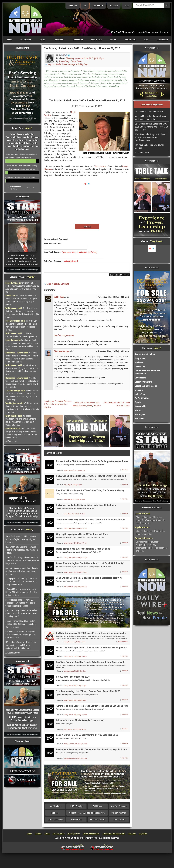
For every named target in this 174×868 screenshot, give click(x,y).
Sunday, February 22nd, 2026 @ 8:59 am (75, 588)
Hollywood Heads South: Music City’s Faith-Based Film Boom (86, 506)
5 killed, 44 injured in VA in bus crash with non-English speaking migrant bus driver (21, 539)
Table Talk (73, 6)
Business (59, 40)
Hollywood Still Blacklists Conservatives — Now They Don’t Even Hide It (91, 477)
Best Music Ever (93, 404)
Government (25, 40)
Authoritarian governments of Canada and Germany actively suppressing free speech (22, 571)
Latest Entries (119, 821)
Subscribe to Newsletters (114, 835)
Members (114, 6)
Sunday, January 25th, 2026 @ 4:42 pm (75, 673)
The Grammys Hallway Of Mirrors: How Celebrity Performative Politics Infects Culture (91, 522)
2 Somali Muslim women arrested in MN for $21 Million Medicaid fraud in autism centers (21, 592)
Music (90, 407)
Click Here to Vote (14, 186)
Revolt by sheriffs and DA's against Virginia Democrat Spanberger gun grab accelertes (20, 635)
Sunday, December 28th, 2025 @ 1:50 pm (75, 760)
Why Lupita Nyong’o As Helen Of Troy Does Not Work (82, 536)
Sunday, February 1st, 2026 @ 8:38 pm (74, 643)
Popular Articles (142, 527)
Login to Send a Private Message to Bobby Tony (68, 64)
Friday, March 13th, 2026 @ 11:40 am (74, 515)
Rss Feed (132, 835)
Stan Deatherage (61, 353)
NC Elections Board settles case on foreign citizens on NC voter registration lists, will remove (21, 645)
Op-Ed (42, 40)
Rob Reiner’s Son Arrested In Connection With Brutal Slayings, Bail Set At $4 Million (92, 752)
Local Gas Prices (142, 514)
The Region (140, 415)
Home (9, 40)
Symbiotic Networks (144, 538)
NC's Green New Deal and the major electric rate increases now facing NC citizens (22, 550)
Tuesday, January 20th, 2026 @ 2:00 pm (75, 702)
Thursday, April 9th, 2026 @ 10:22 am (74, 501)
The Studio (140, 419)
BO (85, 6)
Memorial (139, 390)
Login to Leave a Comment (58, 285)
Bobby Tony (64, 61)
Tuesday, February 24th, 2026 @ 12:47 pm (75, 559)
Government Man (123, 643)
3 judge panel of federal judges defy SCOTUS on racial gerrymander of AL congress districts (21, 582)
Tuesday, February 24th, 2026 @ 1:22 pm (75, 530)
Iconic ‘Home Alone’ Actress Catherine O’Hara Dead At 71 (84, 550)
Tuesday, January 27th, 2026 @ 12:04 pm (75, 658)
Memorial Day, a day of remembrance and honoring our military (151, 118)
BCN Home (98, 808)
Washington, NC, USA (152, 254)
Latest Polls (76, 821)
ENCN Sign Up (76, 808)
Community (78, 40)
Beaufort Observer (119, 808)
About (47, 835)
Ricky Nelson (101, 166)
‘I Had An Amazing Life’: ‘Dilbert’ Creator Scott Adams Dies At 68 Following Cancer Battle (88, 694)
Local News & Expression (146, 386)
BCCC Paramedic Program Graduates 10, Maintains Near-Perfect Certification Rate (151, 137)
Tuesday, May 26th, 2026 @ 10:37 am (74, 472)
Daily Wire (125, 471)
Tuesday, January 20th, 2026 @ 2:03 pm (75, 687)
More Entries (77, 61)
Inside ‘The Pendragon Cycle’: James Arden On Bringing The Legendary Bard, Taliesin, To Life (91, 650)
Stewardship (162, 40)
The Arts (97, 407)
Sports (138, 402)
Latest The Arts (54, 454)
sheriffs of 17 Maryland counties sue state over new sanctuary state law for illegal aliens (22, 560)
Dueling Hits (79, 404)
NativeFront (130, 40)
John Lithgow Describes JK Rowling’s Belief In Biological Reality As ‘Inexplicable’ (89, 581)
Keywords (143, 835)
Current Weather (119, 814)
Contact (38, 835)
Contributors (98, 6)
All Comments (11, 441)
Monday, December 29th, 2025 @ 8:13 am (75, 745)
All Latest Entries (13, 653)
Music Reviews (80, 407)
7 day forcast (156, 241)
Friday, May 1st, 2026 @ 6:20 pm (73, 486)
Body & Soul (96, 40)
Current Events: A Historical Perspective (87, 814)
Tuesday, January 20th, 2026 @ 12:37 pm (75, 716)
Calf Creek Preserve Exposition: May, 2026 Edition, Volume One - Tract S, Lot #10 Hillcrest (152, 127)
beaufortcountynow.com (64, 337)
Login (127, 6)
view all (28, 128)
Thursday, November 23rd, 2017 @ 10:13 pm (85, 58)
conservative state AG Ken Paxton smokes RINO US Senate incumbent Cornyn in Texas (21, 624)
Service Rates (59, 835)
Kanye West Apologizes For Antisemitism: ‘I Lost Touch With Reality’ (90, 565)
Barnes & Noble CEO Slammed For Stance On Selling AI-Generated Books (92, 463)
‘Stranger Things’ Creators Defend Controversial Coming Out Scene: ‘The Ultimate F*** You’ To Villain (92, 709)
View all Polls (31, 188)
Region (113, 40)
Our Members (55, 808)
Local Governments (143, 382)
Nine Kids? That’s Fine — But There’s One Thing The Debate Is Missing (90, 492)
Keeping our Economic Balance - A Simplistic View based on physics (58, 406)
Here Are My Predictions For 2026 (73, 678)
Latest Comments (55, 821)
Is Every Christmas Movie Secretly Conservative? (80, 722)
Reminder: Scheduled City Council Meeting (149, 146)
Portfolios (55, 814)
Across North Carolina (145, 354)
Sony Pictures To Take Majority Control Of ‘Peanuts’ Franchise (87, 736)
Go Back (87, 227)
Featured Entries (98, 821)
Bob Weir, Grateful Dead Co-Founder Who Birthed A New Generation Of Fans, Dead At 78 (91, 665)
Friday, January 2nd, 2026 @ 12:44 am (75, 731)
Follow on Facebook (91, 835)
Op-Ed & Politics (142, 398)
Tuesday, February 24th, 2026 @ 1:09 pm (75, 545)
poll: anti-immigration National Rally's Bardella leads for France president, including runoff (21, 613)
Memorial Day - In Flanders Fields (149, 112)
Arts (146, 40)
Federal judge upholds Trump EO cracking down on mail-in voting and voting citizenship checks (21, 603)
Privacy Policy (74, 835)
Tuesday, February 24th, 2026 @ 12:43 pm (75, 574)
